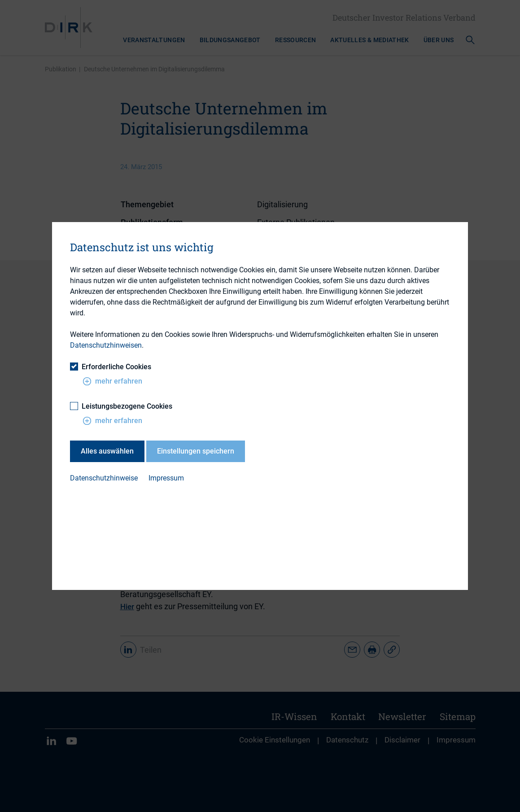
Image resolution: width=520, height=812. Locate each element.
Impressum (166, 478)
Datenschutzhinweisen (106, 345)
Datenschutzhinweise (104, 478)
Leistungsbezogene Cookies (121, 406)
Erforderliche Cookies (111, 367)
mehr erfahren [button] (112, 381)
